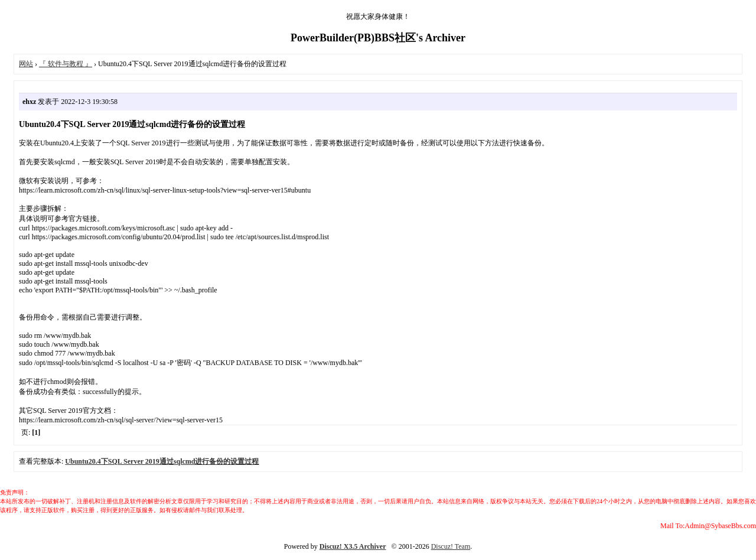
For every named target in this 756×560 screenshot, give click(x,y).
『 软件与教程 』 (66, 64)
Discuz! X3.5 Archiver (353, 546)
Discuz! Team (451, 546)
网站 (26, 64)
